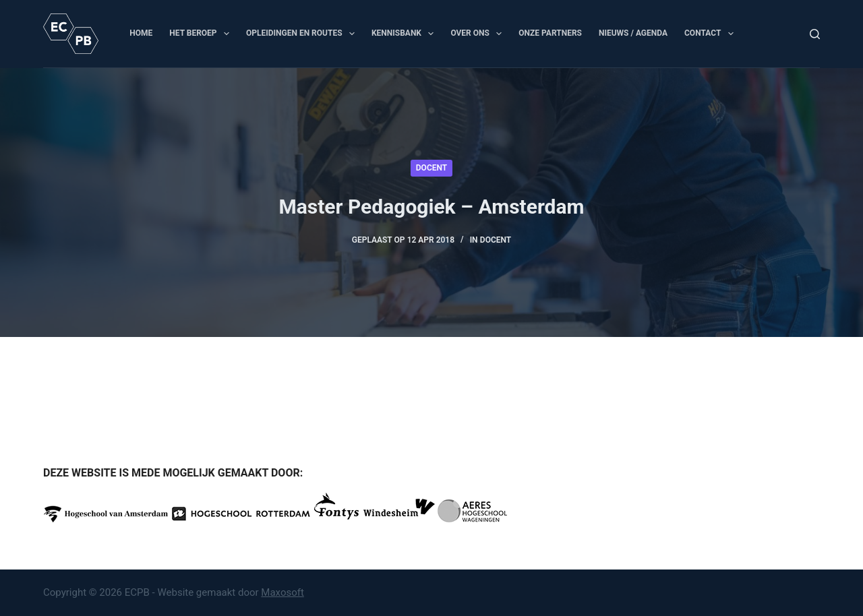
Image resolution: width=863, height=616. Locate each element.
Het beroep (202, 34)
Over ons (479, 34)
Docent (431, 168)
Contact (712, 34)
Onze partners (550, 33)
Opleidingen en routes (303, 34)
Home (141, 33)
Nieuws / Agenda (633, 33)
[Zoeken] (815, 34)
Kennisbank (405, 34)
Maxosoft (282, 592)
